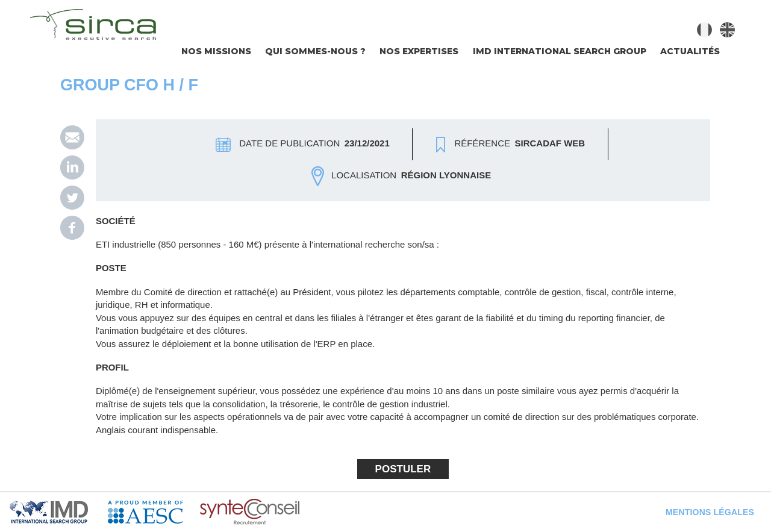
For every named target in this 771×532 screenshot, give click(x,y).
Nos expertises (419, 51)
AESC (154, 512)
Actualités (690, 51)
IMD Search (58, 512)
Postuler (403, 469)
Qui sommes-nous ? (315, 51)
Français (704, 30)
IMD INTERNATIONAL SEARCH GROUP (560, 51)
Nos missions (216, 51)
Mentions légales (710, 512)
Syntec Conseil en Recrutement (281, 512)
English (727, 30)
